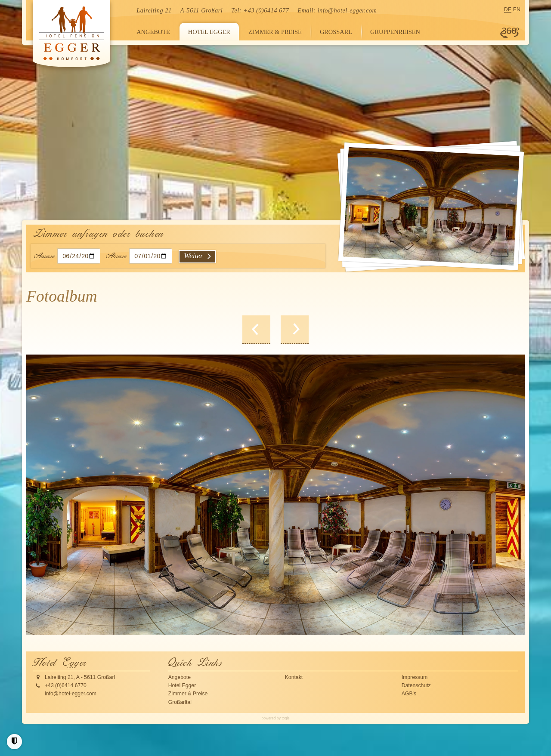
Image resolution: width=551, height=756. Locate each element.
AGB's (409, 694)
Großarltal (180, 702)
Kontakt (294, 677)
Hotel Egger (182, 685)
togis (285, 718)
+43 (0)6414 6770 (66, 685)
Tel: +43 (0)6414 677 (260, 10)
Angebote (180, 677)
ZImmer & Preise (188, 694)
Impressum (415, 677)
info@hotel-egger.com (347, 10)
